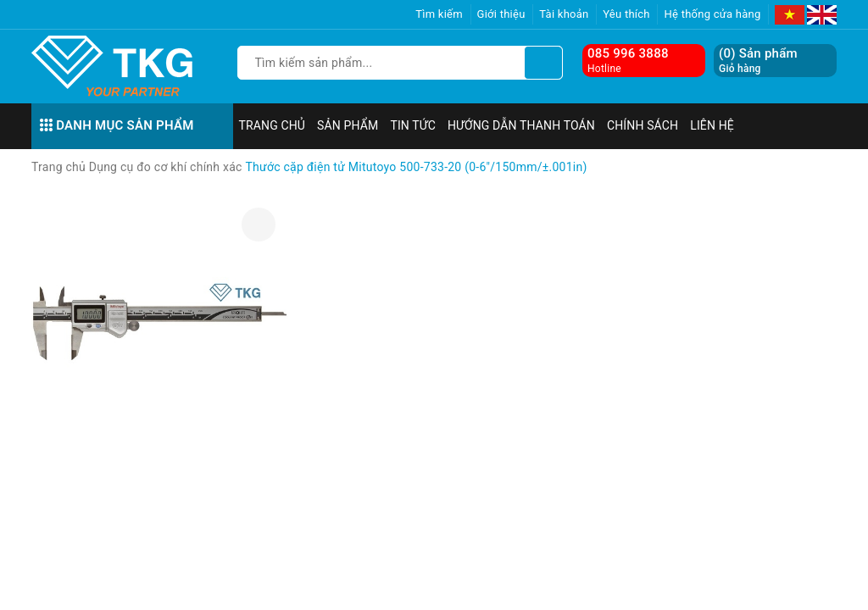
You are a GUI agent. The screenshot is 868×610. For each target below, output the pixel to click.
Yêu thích (626, 14)
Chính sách (643, 125)
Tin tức (413, 125)
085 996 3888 (628, 53)
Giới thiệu (501, 14)
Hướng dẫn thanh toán (521, 125)
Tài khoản (564, 14)
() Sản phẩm (758, 61)
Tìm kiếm (439, 14)
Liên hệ (712, 125)
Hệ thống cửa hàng (712, 14)
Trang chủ (273, 125)
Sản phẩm (348, 125)
